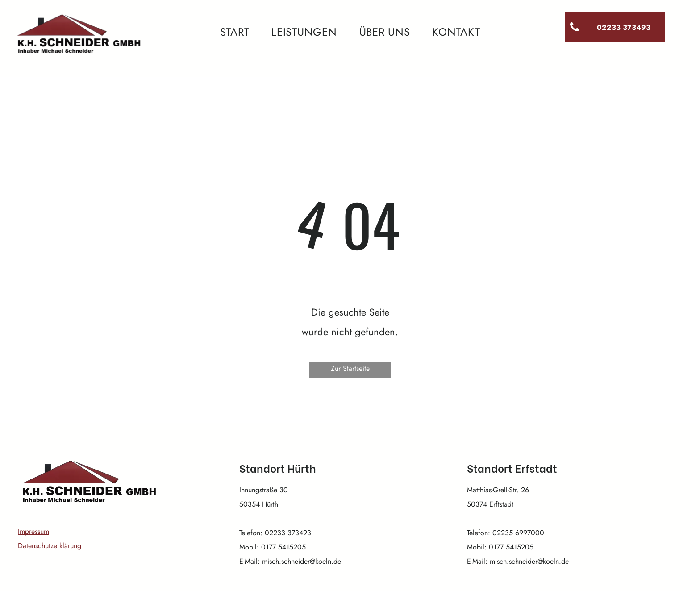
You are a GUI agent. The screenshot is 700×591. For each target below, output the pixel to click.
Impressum (33, 531)
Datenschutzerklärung (50, 546)
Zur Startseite (350, 368)
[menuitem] (235, 32)
